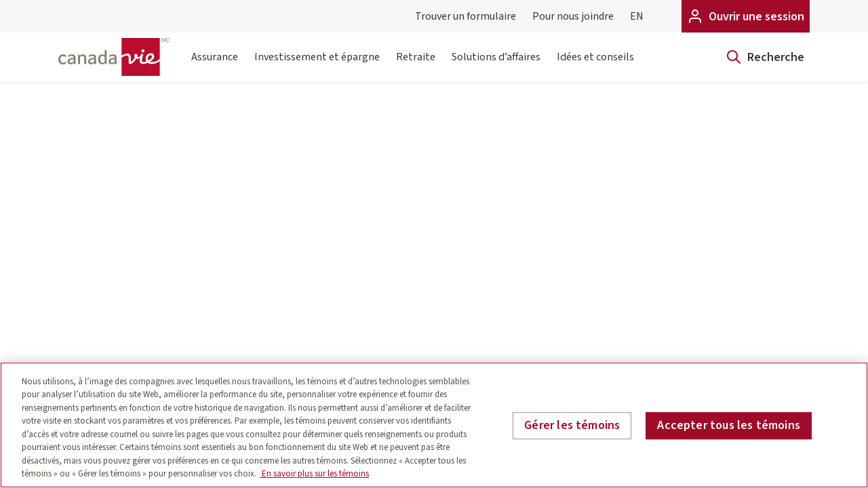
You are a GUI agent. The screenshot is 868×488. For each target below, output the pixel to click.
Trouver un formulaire (466, 16)
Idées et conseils (595, 65)
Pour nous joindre (573, 16)
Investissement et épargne (317, 65)
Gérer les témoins (572, 425)
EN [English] (637, 16)
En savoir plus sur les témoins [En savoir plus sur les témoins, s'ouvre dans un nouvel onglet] (314, 474)
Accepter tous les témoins (729, 425)
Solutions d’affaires (496, 65)
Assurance (215, 65)
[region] (434, 425)
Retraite (416, 65)
